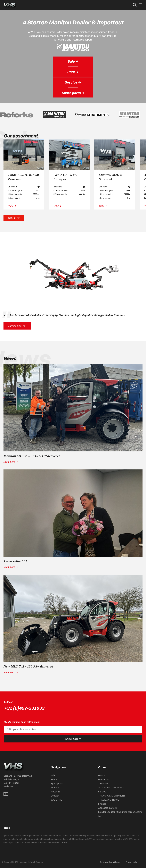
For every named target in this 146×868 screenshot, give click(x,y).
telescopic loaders (32, 839)
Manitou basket (69, 836)
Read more (11, 462)
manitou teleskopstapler (103, 839)
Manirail (94, 836)
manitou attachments (13, 839)
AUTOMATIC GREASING (111, 788)
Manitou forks (48, 839)
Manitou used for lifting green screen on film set (120, 814)
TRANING (103, 783)
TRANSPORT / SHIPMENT (112, 796)
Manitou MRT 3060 (58, 843)
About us (55, 792)
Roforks (55, 788)
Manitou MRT (86, 839)
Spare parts (57, 783)
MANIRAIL (104, 779)
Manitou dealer (61, 839)
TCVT (138, 836)
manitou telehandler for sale (48, 836)
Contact (55, 796)
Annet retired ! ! (15, 561)
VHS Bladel (74, 839)
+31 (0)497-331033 (24, 708)
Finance (102, 804)
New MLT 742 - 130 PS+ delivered (28, 666)
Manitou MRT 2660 (123, 839)
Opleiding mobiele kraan (124, 836)
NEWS (102, 775)
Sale (53, 775)
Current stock (17, 326)
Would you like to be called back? (22, 722)
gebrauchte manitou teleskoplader (19, 836)
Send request (73, 739)
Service (102, 792)
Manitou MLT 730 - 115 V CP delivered (32, 456)
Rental (54, 779)
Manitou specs (83, 836)
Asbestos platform (108, 808)
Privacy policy (132, 862)
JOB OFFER (57, 800)
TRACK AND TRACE (109, 800)
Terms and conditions (110, 862)
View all (14, 218)
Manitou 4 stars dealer (39, 843)
